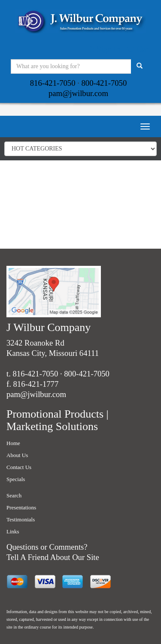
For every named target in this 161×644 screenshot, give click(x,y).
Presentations (21, 507)
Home (13, 443)
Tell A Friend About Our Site (53, 557)
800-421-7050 (104, 83)
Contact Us (19, 467)
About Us (17, 455)
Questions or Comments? (47, 547)
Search (14, 495)
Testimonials (21, 519)
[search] (140, 66)
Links (13, 531)
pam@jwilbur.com (78, 93)
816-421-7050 (53, 83)
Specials (16, 479)
